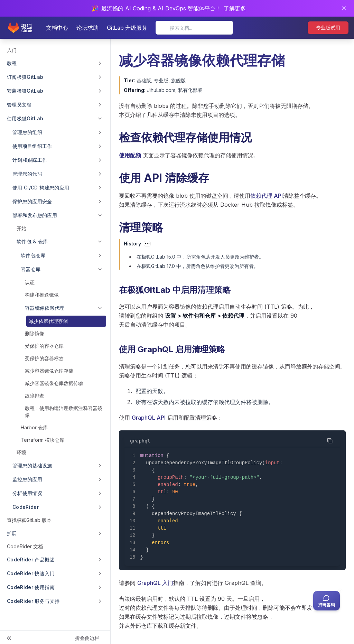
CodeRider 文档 (25, 546)
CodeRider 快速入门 (31, 573)
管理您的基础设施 (32, 465)
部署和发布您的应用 (35, 215)
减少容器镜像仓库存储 (49, 371)
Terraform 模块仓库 (43, 440)
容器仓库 (31, 269)
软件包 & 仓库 (32, 241)
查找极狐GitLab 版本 (29, 520)
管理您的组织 (27, 132)
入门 (12, 50)
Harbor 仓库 (34, 427)
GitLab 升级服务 (127, 28)
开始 (21, 228)
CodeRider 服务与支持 (33, 601)
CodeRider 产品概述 (31, 559)
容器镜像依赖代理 (45, 308)
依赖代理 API (267, 196)
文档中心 (57, 28)
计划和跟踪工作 (30, 160)
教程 (12, 63)
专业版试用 (328, 27)
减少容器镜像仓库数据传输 (54, 383)
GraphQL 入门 (155, 583)
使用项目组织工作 (32, 146)
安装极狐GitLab (25, 91)
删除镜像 (35, 333)
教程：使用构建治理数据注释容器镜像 (64, 412)
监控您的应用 (27, 479)
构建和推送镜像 (42, 295)
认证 (30, 282)
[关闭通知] (344, 8)
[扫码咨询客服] (327, 601)
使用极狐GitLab (25, 118)
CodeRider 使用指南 (31, 587)
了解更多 (235, 8)
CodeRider (26, 507)
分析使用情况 (27, 493)
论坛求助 (87, 28)
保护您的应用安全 (32, 201)
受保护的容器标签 (44, 358)
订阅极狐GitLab (25, 77)
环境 (21, 452)
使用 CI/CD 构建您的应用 (41, 188)
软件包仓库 (33, 255)
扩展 (12, 533)
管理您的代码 (27, 174)
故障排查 (35, 396)
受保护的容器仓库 (44, 346)
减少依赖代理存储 (48, 321)
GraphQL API (149, 418)
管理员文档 (19, 105)
